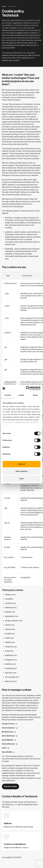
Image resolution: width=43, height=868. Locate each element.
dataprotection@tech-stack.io (16, 848)
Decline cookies (11, 786)
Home (4, 6)
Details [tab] (21, 395)
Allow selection (21, 471)
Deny (22, 479)
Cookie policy (12, 6)
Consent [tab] (8, 395)
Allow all (22, 464)
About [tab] (35, 395)
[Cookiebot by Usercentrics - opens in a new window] (31, 388)
